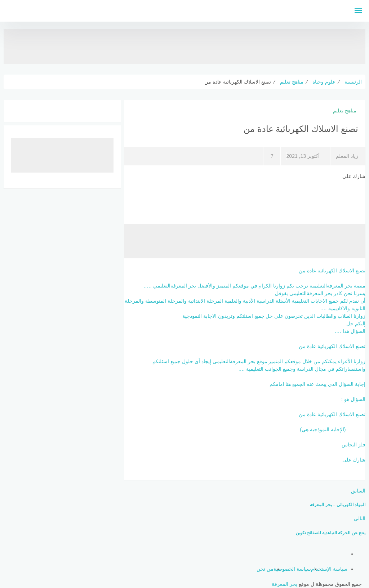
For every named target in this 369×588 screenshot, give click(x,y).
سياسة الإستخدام (329, 569)
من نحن (265, 569)
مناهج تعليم (345, 111)
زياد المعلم (347, 156)
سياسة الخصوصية (292, 569)
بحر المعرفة (284, 584)
